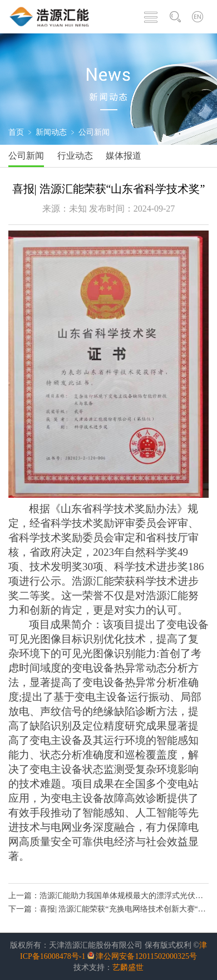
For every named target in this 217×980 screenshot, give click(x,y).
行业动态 (75, 156)
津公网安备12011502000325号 (146, 956)
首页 (16, 132)
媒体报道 (124, 156)
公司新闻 (94, 132)
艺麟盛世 (128, 967)
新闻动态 (51, 132)
